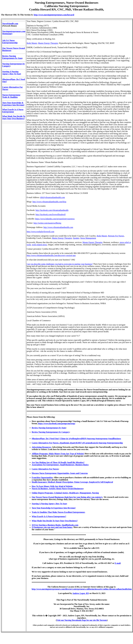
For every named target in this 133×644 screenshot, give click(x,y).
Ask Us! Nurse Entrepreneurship (10, 42)
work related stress (39, 245)
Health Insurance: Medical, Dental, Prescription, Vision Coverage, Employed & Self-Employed (72, 482)
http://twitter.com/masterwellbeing (47, 223)
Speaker (76, 238)
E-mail (118, 563)
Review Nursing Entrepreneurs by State (12, 57)
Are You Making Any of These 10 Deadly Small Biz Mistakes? (58, 462)
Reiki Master (32, 43)
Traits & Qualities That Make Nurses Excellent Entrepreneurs (58, 512)
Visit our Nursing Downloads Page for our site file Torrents (82, 620)
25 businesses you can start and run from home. (52, 527)
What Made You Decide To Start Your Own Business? (14, 117)
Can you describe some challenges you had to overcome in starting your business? (60, 264)
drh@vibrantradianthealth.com (52, 197)
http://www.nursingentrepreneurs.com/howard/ (54, 15)
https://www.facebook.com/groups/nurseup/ (57, 423)
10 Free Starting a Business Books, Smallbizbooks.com (55, 525)
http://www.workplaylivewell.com (40, 232)
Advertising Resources (41, 447)
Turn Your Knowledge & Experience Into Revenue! (13, 104)
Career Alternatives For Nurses (45, 469)
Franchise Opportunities (42, 478)
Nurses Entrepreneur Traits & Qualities (11, 96)
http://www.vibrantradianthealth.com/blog (49, 202)
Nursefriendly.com (10, 24)
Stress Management (88, 238)
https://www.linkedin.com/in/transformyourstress (55, 219)
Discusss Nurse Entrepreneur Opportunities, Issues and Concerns (60, 473)
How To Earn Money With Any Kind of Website (52, 486)
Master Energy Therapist (48, 43)
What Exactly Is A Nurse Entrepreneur (13, 111)
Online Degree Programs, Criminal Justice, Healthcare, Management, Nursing (65, 493)
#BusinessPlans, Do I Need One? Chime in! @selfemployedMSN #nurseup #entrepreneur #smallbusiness (76, 439)
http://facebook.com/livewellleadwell (51, 214)
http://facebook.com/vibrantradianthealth (52, 210)
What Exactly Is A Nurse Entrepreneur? (49, 516)
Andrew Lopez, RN (81, 593)
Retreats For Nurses (116, 236)
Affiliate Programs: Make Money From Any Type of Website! (58, 454)
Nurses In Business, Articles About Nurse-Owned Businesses (57, 489)
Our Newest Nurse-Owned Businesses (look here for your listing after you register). (67, 497)
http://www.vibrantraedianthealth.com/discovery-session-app (51, 255)
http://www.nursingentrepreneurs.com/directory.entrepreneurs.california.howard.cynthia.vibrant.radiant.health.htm (82, 589)
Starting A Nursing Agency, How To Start (12, 73)
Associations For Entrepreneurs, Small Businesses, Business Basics (60, 465)
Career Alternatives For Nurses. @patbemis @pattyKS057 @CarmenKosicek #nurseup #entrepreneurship (77, 443)
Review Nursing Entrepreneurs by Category (51, 432)
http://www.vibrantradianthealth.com (58, 227)
